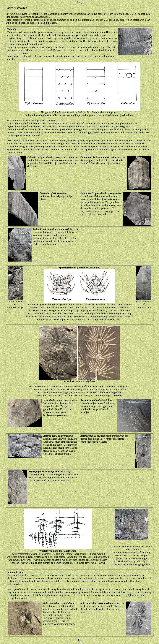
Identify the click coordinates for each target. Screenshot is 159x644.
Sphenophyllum (15, 572)
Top (80, 640)
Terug (79, 2)
